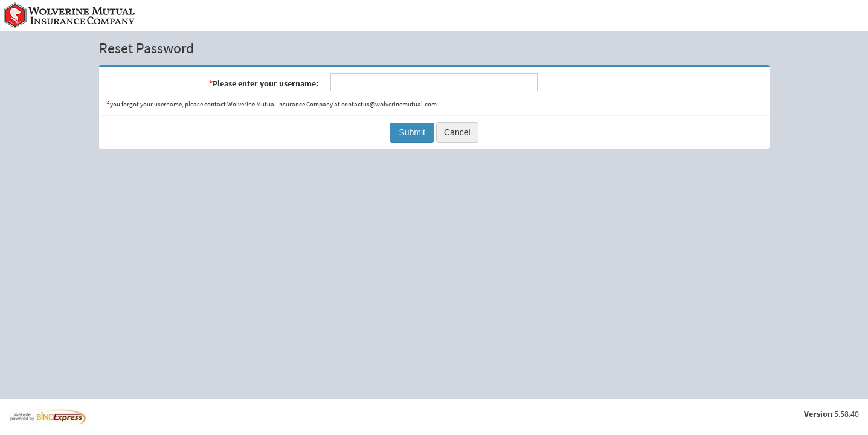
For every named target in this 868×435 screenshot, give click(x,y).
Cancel (457, 132)
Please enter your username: (264, 83)
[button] (412, 133)
